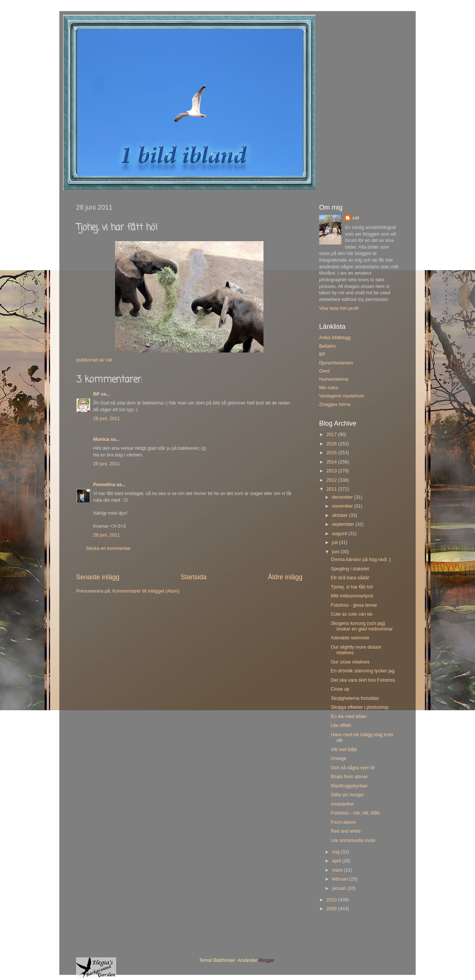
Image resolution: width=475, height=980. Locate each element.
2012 (332, 480)
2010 (332, 900)
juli (336, 543)
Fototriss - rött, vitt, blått (355, 813)
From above (343, 822)
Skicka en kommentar (108, 548)
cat (356, 218)
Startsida (194, 577)
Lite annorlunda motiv (353, 840)
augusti (340, 534)
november (343, 506)
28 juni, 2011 (107, 419)
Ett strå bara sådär (350, 578)
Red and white (346, 831)
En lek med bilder (349, 717)
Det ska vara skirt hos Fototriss (363, 680)
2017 (332, 435)
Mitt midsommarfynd (352, 596)
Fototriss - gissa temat (354, 605)
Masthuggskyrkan (349, 786)
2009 (332, 909)
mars (338, 870)
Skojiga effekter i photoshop (359, 707)
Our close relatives (350, 662)
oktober (341, 515)
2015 (332, 453)
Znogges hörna (335, 404)
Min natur (329, 388)
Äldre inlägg (285, 577)
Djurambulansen (336, 363)
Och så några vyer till (353, 768)
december (343, 497)
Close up (340, 689)
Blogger (267, 960)
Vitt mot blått (344, 750)
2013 (332, 471)
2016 (332, 444)
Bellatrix (327, 346)
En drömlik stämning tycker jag (362, 671)
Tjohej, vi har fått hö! (352, 587)
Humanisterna (334, 379)
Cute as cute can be (351, 614)
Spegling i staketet (350, 569)
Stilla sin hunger (347, 795)
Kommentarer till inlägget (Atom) (146, 591)
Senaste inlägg (98, 577)
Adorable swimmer (350, 638)
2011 (332, 489)
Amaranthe (342, 804)
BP (96, 394)
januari (340, 888)
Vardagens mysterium (342, 396)
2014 (332, 462)
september (344, 524)
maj (337, 852)
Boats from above (349, 777)
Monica (101, 439)
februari (341, 879)
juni (336, 552)
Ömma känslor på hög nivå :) (361, 560)
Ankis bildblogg (335, 338)
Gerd (324, 371)
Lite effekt (341, 725)
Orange (338, 758)
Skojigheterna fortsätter (355, 698)
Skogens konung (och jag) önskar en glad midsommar (362, 626)
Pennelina (104, 485)
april (337, 861)
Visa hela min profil (339, 308)
